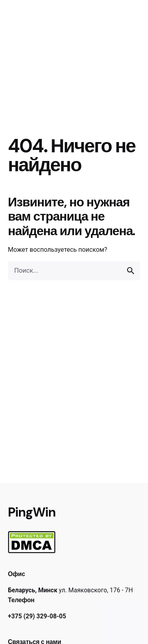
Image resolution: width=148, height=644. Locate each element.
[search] (131, 271)
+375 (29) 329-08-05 (37, 616)
